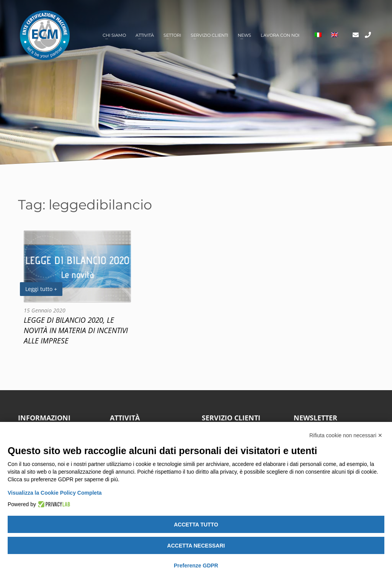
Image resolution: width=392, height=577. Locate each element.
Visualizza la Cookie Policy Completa (55, 493)
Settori (172, 35)
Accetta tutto (196, 525)
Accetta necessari (196, 546)
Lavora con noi (280, 35)
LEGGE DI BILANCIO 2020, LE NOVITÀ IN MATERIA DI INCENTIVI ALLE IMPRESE (76, 330)
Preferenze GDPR (196, 566)
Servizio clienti (209, 35)
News (244, 35)
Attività (145, 35)
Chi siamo (114, 35)
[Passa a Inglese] (335, 35)
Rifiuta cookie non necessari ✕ (346, 435)
